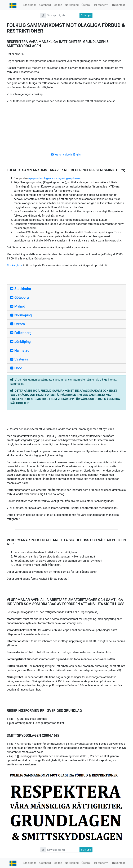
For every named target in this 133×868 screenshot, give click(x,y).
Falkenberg (21, 333)
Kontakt (118, 5)
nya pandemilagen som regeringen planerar (55, 178)
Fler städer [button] (99, 5)
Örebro (86, 5)
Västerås (19, 359)
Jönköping (21, 342)
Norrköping (72, 5)
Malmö (58, 5)
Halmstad (20, 350)
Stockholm (30, 5)
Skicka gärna (15, 265)
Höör (16, 368)
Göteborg (45, 5)
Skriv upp (86, 15)
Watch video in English (66, 155)
